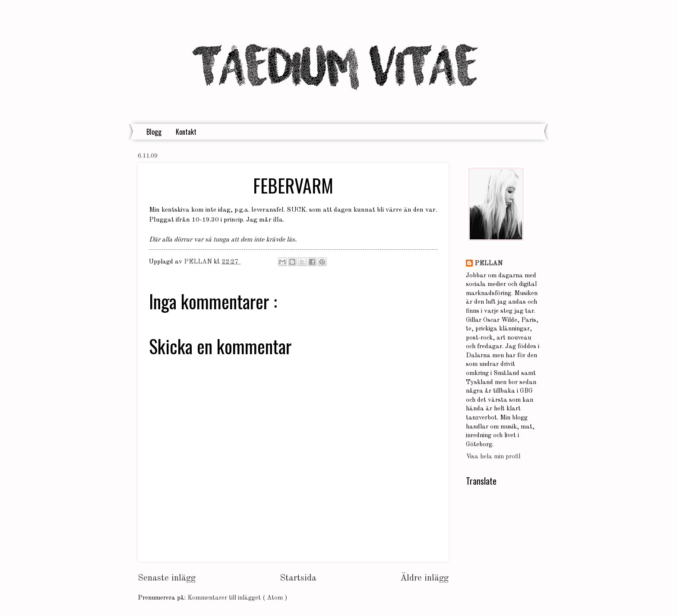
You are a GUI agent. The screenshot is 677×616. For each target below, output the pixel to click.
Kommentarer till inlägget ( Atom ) (237, 598)
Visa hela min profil (493, 457)
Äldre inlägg (424, 578)
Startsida (298, 578)
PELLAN (489, 264)
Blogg (154, 132)
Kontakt (186, 132)
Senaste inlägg (167, 578)
